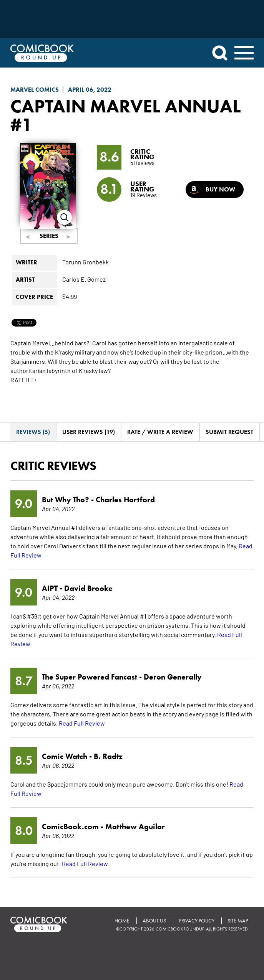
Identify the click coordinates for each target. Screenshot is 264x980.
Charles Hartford (125, 500)
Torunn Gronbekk (86, 262)
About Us (154, 921)
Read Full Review (82, 723)
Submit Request (229, 432)
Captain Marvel (86, 106)
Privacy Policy (197, 921)
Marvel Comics (35, 90)
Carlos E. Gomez (84, 279)
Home (122, 921)
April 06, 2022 (90, 90)
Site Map (238, 921)
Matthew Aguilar (135, 827)
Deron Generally (173, 677)
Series (49, 236)
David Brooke (88, 588)
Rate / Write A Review (160, 432)
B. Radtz (108, 756)
